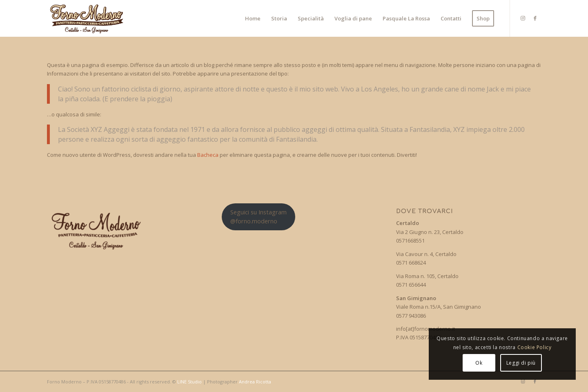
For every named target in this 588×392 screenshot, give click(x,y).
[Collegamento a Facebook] (535, 18)
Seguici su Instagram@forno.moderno (258, 216)
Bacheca (208, 155)
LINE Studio (189, 382)
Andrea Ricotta (255, 382)
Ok (479, 363)
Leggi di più (521, 363)
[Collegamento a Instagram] (523, 18)
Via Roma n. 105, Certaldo (427, 276)
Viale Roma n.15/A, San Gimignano (439, 307)
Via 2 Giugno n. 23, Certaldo (430, 232)
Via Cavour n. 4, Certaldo (426, 254)
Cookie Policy (535, 347)
